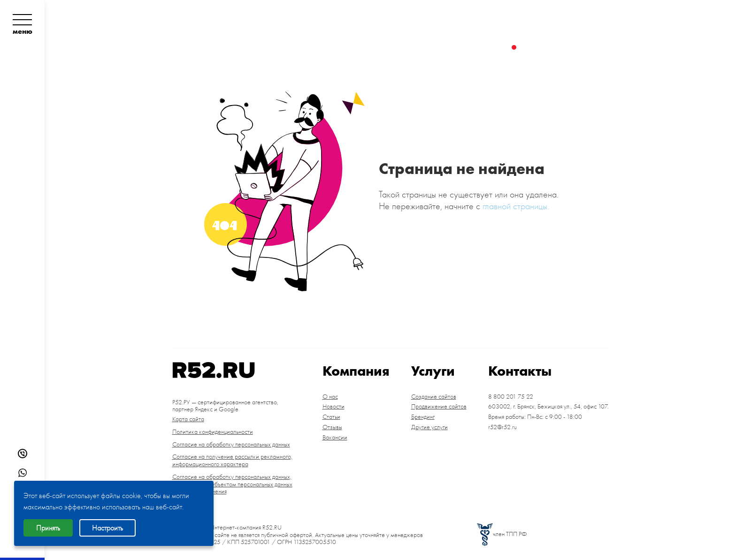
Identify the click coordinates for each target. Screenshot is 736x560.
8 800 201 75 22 (557, 14)
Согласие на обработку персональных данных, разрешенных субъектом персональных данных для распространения (232, 484)
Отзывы (332, 427)
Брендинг (423, 417)
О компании (206, 47)
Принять (48, 528)
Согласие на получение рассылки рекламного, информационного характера (232, 461)
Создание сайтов (434, 397)
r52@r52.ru (502, 427)
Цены (369, 47)
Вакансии (335, 438)
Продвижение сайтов (439, 407)
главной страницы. (516, 206)
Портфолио (276, 47)
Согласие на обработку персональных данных (231, 445)
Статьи (331, 417)
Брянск (586, 29)
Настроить (107, 528)
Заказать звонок (564, 47)
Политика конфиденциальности (213, 432)
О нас (330, 397)
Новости (333, 407)
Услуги (331, 47)
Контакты (415, 47)
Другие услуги (429, 427)
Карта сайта (188, 419)
